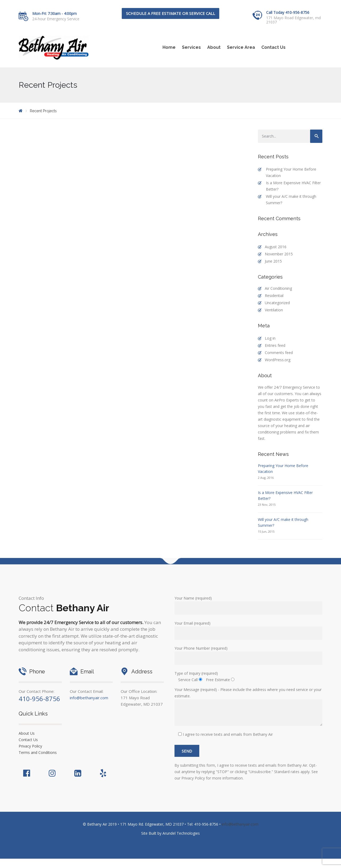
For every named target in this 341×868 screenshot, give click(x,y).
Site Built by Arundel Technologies (170, 833)
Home (169, 47)
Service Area (241, 47)
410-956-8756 (39, 699)
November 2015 (279, 254)
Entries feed (275, 345)
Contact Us (273, 47)
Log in (270, 338)
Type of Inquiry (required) (196, 673)
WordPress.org (278, 360)
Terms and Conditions (38, 752)
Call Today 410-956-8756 (288, 12)
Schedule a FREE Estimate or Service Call (170, 13)
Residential (274, 296)
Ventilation (274, 310)
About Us (27, 733)
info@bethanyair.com (89, 698)
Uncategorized (277, 303)
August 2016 (276, 247)
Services (191, 47)
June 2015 (273, 261)
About (214, 47)
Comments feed (279, 353)
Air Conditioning (278, 288)
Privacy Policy (30, 746)
